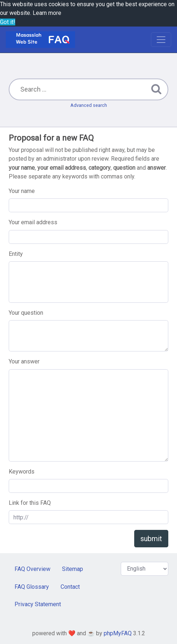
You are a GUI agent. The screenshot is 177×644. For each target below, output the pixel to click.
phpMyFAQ (118, 633)
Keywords (22, 472)
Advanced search (89, 105)
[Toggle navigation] (161, 40)
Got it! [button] (8, 22)
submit (151, 539)
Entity (16, 254)
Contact (70, 587)
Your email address (33, 222)
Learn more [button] (47, 13)
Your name (22, 191)
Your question (26, 313)
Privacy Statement (38, 604)
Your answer (24, 361)
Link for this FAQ (30, 503)
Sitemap (73, 569)
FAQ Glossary (32, 587)
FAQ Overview (32, 569)
